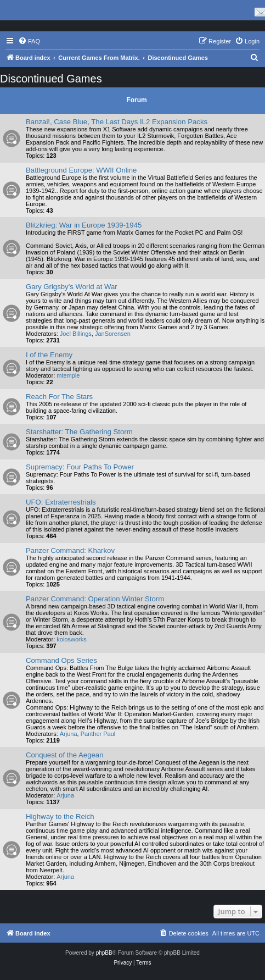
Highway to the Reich (60, 816)
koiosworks (71, 639)
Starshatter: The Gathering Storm (79, 432)
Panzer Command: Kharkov (70, 550)
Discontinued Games (51, 79)
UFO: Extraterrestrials (61, 502)
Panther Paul (98, 734)
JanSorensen (113, 334)
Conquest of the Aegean (65, 755)
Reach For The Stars (59, 397)
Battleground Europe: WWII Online (81, 170)
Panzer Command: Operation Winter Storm (95, 599)
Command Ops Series (61, 660)
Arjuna (69, 734)
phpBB (104, 953)
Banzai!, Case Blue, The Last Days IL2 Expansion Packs (117, 122)
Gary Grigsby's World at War (72, 287)
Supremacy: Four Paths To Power (80, 467)
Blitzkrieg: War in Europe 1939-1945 (84, 225)
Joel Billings (76, 334)
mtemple (68, 375)
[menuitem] (29, 41)
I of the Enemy (49, 355)
